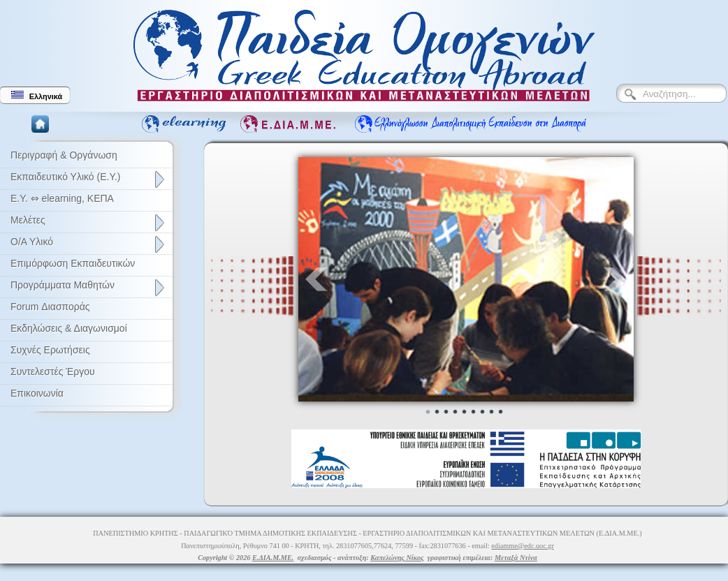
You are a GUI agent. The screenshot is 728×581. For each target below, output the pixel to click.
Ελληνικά (37, 96)
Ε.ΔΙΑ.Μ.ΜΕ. (273, 558)
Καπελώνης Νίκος (397, 558)
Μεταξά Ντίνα (516, 558)
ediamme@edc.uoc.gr (523, 546)
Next (616, 279)
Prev (316, 279)
